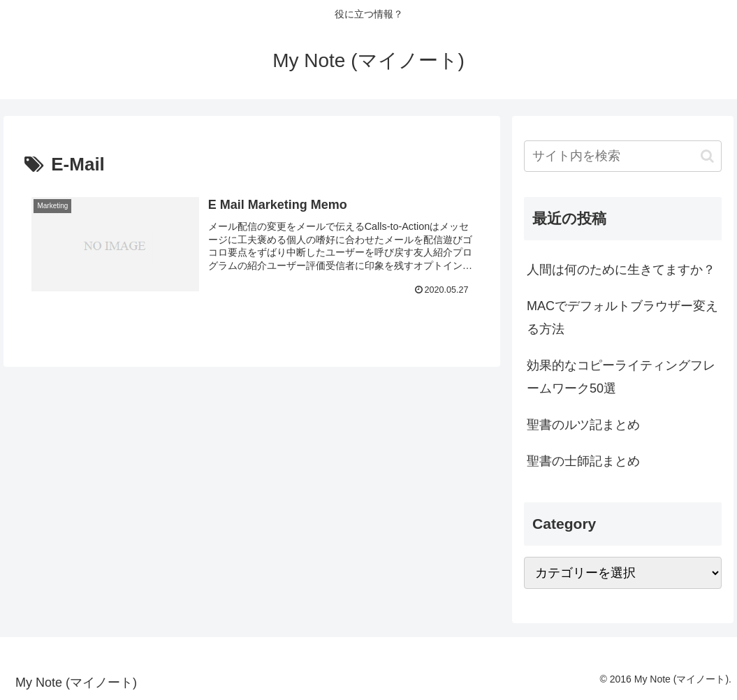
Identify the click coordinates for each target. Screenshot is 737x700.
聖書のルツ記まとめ (583, 425)
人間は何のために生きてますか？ (621, 270)
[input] (623, 156)
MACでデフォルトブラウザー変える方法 (622, 317)
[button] (707, 156)
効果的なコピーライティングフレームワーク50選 (621, 377)
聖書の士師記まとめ (583, 461)
